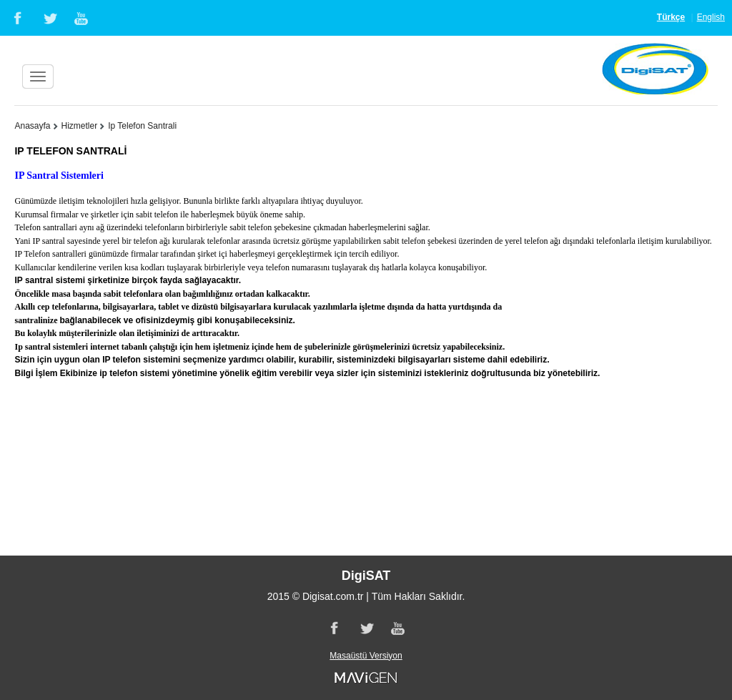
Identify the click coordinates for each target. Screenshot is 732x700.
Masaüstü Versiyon (366, 656)
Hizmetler (80, 126)
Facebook (16, 18)
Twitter (49, 18)
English (711, 17)
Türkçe (671, 17)
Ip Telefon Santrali (142, 126)
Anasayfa (32, 126)
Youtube (82, 18)
